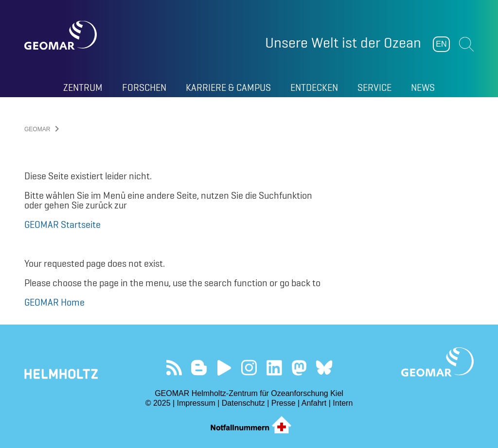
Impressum (196, 403)
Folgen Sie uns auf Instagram (249, 368)
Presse (284, 403)
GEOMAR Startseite (62, 224)
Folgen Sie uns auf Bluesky (324, 368)
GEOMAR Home (54, 302)
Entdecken (314, 87)
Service (374, 87)
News (423, 87)
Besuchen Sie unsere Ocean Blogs (199, 368)
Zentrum (83, 87)
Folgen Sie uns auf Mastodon (299, 368)
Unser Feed (174, 368)
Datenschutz (243, 403)
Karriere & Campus (228, 87)
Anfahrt (314, 403)
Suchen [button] (466, 44)
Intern (343, 403)
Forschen (144, 87)
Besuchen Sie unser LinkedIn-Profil (274, 368)
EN (441, 44)
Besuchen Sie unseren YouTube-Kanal (224, 368)
